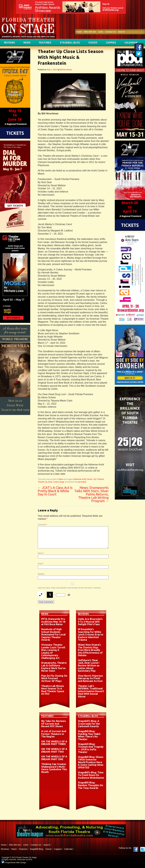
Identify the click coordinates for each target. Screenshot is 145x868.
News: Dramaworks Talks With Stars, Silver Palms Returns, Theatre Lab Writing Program (92, 494)
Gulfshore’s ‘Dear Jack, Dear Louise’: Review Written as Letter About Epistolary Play (89, 665)
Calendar (131, 43)
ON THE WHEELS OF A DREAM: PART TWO (54, 750)
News (27, 43)
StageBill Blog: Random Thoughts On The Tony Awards (90, 785)
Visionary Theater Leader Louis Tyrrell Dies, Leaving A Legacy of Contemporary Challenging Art (53, 651)
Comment (42, 525)
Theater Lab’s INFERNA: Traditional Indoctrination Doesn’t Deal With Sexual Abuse (91, 691)
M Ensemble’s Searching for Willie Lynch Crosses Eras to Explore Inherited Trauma (91, 634)
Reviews (10, 43)
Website (41, 574)
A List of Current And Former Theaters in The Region (54, 734)
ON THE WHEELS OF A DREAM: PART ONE (54, 758)
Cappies (111, 43)
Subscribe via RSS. (25, 860)
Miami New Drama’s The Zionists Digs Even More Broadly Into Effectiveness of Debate (90, 650)
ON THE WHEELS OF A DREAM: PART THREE (54, 743)
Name (41, 553)
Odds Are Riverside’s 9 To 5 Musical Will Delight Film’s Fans (90, 622)
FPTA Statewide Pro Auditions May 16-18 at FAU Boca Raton (53, 622)
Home (79, 32)
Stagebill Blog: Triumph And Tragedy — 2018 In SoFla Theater (91, 748)
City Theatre (99, 479)
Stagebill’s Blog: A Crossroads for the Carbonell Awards (89, 724)
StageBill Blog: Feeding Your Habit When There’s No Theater (89, 735)
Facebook (136, 849)
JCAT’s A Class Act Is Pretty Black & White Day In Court (55, 491)
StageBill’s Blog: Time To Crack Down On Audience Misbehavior (91, 775)
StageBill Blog (70, 43)
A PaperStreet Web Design (14, 863)
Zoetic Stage (59, 482)
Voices (93, 43)
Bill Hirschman (66, 70)
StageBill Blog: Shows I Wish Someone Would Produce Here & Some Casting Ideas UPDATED (91, 762)
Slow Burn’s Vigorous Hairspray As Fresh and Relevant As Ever (90, 678)
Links (101, 32)
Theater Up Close (45, 482)
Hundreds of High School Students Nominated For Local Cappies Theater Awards (53, 634)
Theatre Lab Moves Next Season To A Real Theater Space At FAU (53, 690)
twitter (143, 849)
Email (41, 564)
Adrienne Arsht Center (83, 479)
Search (121, 32)
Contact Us (110, 32)
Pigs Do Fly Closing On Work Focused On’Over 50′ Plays (54, 678)
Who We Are (90, 32)
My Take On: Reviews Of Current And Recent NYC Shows (54, 724)
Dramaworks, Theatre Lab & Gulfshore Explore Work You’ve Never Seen (54, 667)
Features (45, 43)
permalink (82, 482)
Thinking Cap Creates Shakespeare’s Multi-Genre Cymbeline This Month (54, 768)
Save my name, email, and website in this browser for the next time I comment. (69, 588)
